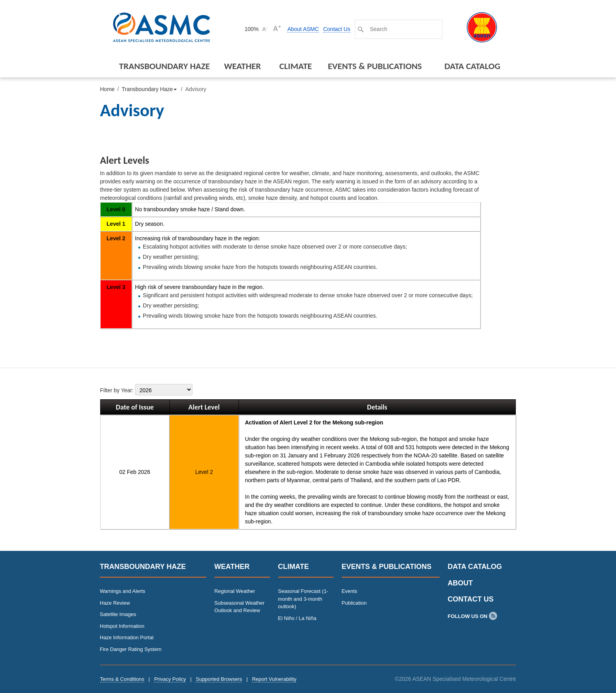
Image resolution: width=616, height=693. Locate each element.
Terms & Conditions (122, 679)
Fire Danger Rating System (131, 649)
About (460, 583)
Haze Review (115, 603)
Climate (296, 66)
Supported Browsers (219, 679)
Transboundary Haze (164, 66)
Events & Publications (375, 66)
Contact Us (336, 29)
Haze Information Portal (127, 637)
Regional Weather (235, 591)
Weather (242, 66)
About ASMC (303, 29)
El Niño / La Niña (297, 618)
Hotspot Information (122, 626)
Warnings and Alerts (123, 591)
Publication (354, 603)
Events (350, 591)
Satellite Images (118, 614)
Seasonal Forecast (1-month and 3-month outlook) (303, 599)
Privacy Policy (170, 679)
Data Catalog (472, 66)
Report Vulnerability (274, 679)
